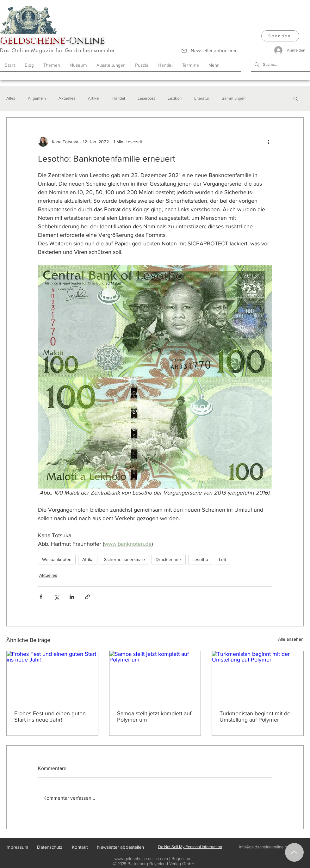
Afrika (88, 559)
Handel (119, 98)
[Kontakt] (80, 847)
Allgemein (37, 98)
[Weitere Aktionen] (268, 142)
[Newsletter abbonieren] (209, 50)
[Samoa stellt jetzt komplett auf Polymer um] (155, 677)
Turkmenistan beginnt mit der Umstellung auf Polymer (256, 717)
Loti (222, 559)
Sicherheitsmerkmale (124, 559)
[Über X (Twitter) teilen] (56, 597)
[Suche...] (280, 65)
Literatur (202, 98)
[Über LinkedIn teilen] (72, 597)
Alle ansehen (291, 639)
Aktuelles (67, 98)
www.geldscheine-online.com (141, 859)
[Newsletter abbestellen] (121, 847)
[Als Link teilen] (87, 597)
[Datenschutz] (50, 847)
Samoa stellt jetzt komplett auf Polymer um (154, 717)
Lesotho (200, 559)
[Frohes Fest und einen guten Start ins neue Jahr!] (52, 677)
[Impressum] (17, 847)
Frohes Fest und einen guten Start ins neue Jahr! (50, 717)
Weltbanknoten (57, 559)
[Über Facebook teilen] (41, 597)
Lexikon (175, 98)
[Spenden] (280, 36)
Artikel (94, 98)
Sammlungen (234, 98)
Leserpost (146, 98)
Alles (11, 98)
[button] (296, 98)
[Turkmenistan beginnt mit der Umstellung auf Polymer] (258, 677)
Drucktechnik (169, 559)
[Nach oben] (294, 852)
